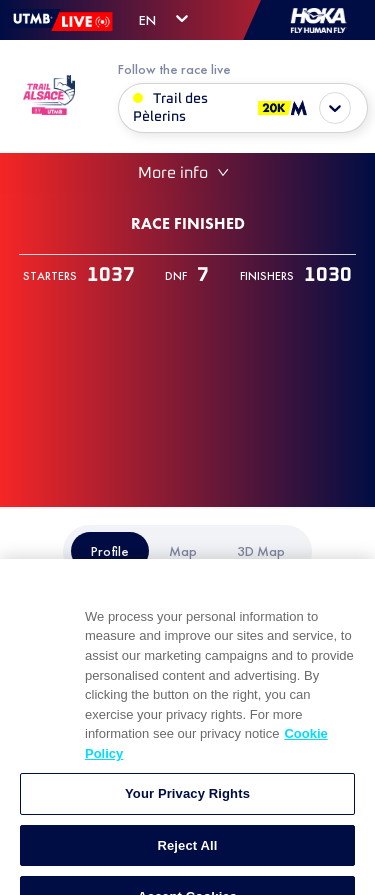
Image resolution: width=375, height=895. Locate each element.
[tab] (110, 551)
